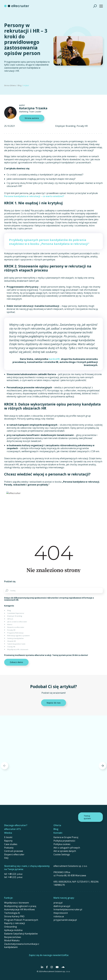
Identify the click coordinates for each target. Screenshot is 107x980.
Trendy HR (11, 647)
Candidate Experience (16, 613)
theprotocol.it (61, 913)
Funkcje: (9, 898)
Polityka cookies (62, 844)
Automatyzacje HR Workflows (20, 909)
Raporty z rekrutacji (14, 923)
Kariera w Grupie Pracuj (66, 837)
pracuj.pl (58, 903)
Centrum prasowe (14, 851)
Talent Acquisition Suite (16, 644)
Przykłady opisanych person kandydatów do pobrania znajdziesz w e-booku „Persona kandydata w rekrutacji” (49, 242)
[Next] (102, 766)
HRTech (10, 619)
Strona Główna (10, 85)
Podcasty (9, 848)
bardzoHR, (55, 359)
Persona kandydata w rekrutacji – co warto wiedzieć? (34, 196)
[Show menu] (101, 6)
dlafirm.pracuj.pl (62, 906)
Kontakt (58, 833)
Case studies (11, 844)
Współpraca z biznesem (17, 903)
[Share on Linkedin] (32, 582)
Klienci (10, 624)
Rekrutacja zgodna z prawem (18, 636)
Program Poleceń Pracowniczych (21, 920)
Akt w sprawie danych (65, 851)
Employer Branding (65, 126)
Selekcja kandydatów (15, 638)
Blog (20, 85)
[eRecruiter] (17, 6)
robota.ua (59, 916)
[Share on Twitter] (27, 582)
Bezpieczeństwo (13, 937)
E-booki (8, 837)
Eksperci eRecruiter (14, 854)
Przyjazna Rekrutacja (15, 633)
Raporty (8, 841)
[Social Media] (42, 967)
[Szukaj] (95, 6)
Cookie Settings (62, 854)
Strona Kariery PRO (14, 916)
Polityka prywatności (64, 841)
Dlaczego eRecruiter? (16, 825)
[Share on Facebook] (21, 582)
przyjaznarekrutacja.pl (65, 920)
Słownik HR (11, 641)
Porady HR (82, 126)
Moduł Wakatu (12, 940)
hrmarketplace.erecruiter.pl (68, 909)
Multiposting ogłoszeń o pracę (20, 906)
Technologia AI (12, 913)
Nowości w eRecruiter (16, 627)
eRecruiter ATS (12, 829)
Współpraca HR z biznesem (18, 649)
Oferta (57, 825)
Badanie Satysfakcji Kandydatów (21, 934)
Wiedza (8, 833)
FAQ (6, 858)
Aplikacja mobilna (13, 930)
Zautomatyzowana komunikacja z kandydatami (22, 945)
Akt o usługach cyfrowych (67, 848)
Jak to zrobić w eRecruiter (17, 622)
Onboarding (11, 927)
